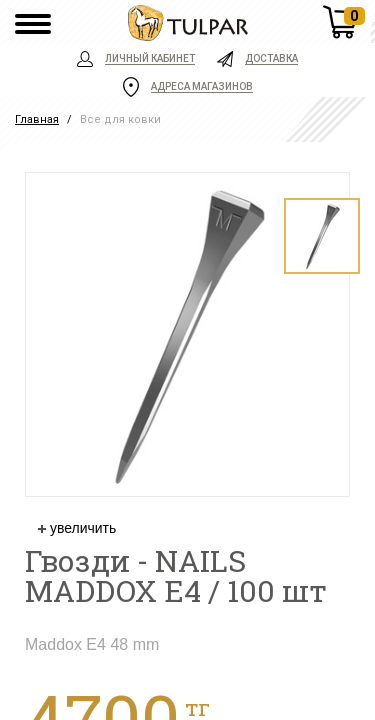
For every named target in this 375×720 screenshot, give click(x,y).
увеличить (77, 528)
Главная (37, 119)
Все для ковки (120, 119)
